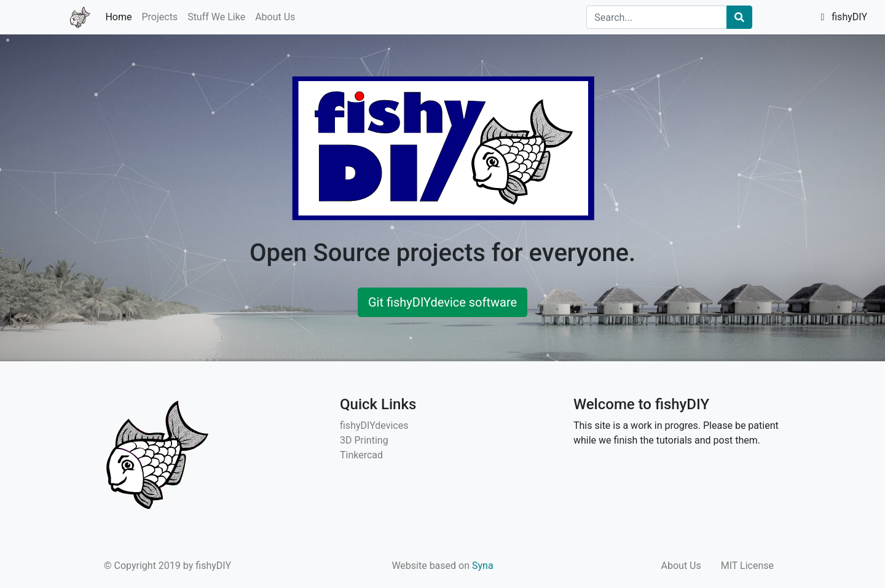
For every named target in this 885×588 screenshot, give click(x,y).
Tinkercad (361, 455)
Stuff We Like (216, 17)
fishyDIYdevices (374, 425)
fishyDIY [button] (844, 17)
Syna (483, 566)
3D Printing (364, 440)
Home (118, 17)
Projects (159, 17)
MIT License (747, 566)
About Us (275, 17)
